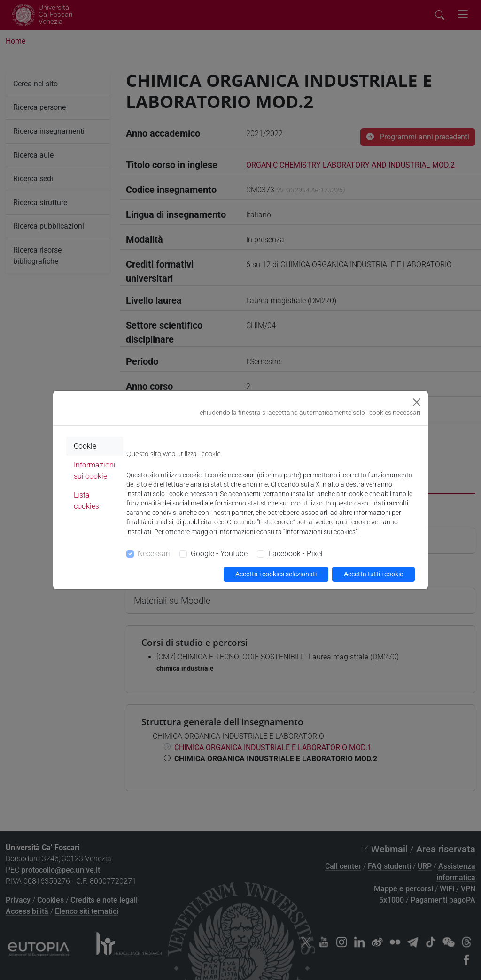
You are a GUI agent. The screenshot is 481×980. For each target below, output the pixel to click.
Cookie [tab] (85, 446)
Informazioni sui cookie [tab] (95, 471)
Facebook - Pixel (295, 554)
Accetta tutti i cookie (373, 574)
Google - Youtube (219, 554)
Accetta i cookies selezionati (276, 574)
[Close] (417, 402)
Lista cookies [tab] (86, 501)
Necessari (154, 554)
